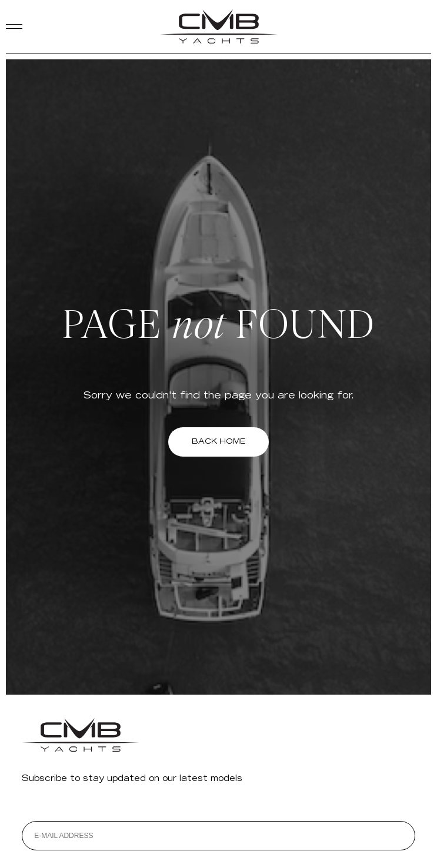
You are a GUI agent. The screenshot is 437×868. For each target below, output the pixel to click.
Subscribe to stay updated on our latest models (132, 779)
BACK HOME (218, 442)
